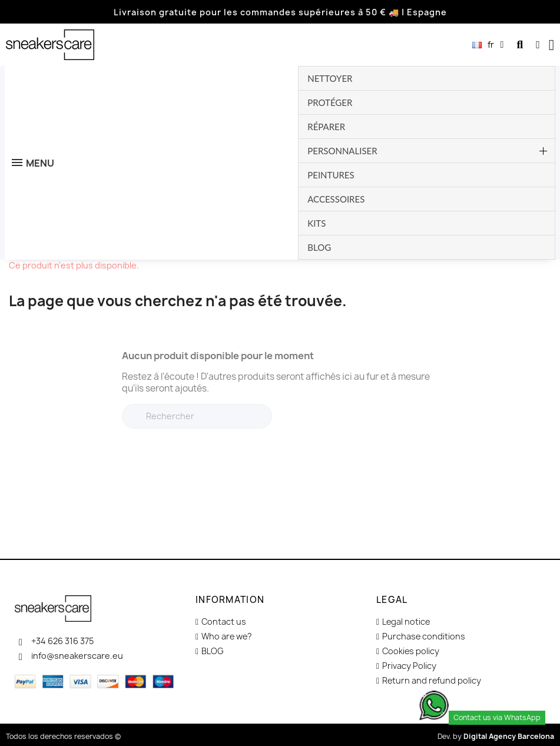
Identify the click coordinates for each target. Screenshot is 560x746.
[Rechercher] (197, 416)
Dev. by (496, 736)
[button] (520, 45)
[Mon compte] (538, 45)
